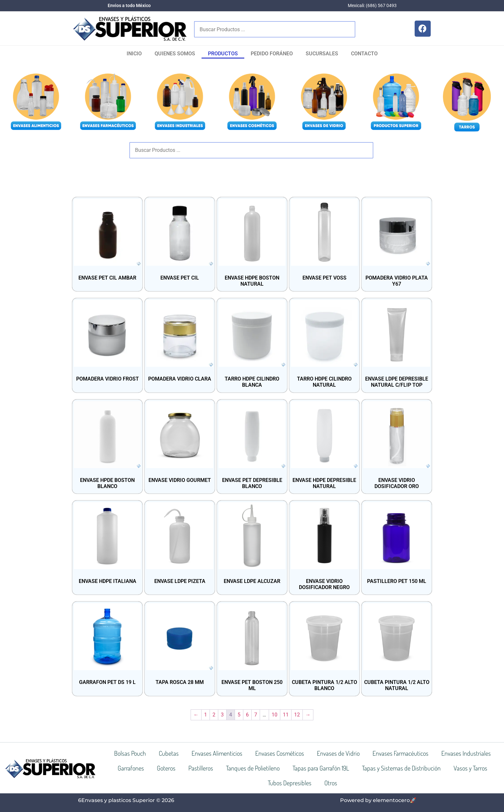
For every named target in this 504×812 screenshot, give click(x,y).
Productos (223, 54)
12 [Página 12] (297, 715)
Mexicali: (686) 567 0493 (372, 5)
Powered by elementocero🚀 (378, 800)
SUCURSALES (322, 54)
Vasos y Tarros (470, 768)
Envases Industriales (466, 753)
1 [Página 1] (206, 715)
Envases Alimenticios (217, 753)
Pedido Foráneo (272, 54)
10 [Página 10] (274, 715)
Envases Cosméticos (280, 753)
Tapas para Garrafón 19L (321, 768)
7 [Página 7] (256, 715)
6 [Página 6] (247, 715)
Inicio (134, 54)
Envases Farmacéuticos (401, 753)
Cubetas (169, 753)
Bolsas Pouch (130, 753)
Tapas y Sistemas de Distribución (401, 768)
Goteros (166, 768)
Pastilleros (201, 768)
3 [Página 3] (222, 715)
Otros (331, 783)
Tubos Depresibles (290, 783)
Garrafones (131, 768)
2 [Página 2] (214, 715)
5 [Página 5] (239, 715)
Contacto (364, 54)
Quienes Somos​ (175, 54)
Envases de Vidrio (338, 753)
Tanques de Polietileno (253, 768)
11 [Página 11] (286, 715)
